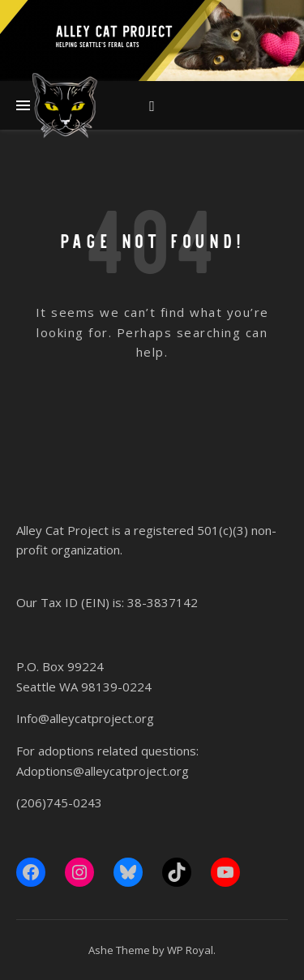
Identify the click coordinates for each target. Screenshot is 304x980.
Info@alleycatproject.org (85, 718)
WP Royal (190, 950)
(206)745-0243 (59, 802)
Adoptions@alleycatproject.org (103, 771)
